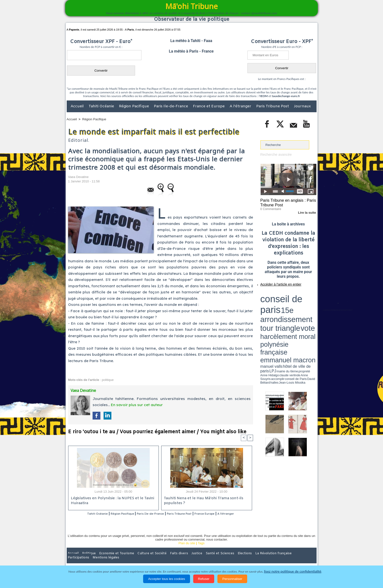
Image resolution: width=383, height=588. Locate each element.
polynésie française (300, 302)
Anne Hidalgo (285, 309)
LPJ (262, 309)
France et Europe (209, 106)
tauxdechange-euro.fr (286, 96)
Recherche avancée (275, 154)
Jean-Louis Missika (291, 311)
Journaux (302, 106)
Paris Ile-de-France (171, 106)
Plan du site (187, 549)
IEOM (264, 96)
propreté (277, 309)
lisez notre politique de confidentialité (293, 571)
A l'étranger (241, 106)
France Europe (226, 514)
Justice (182, 560)
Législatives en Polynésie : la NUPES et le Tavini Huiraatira (111, 501)
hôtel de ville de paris (306, 306)
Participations (279, 560)
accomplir (312, 309)
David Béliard (276, 311)
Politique (87, 560)
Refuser (204, 579)
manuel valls (292, 306)
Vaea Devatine (78, 177)
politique (108, 380)
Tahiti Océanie (102, 106)
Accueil (78, 106)
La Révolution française (250, 560)
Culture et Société (143, 560)
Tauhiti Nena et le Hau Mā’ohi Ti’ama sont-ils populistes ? (202, 501)
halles (282, 311)
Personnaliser (232, 579)
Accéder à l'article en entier (277, 282)
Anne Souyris (304, 309)
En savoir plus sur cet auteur (137, 405)
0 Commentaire (270, 208)
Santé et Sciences (202, 560)
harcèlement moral (273, 302)
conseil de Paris (266, 311)
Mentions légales (303, 560)
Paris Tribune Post (273, 106)
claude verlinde (294, 309)
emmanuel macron (273, 306)
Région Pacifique (134, 106)
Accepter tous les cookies (166, 579)
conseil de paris (276, 294)
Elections (224, 560)
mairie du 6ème (269, 309)
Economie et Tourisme (111, 560)
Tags (201, 549)
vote (308, 298)
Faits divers (167, 560)
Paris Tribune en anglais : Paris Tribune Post (286, 202)
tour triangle (295, 298)
